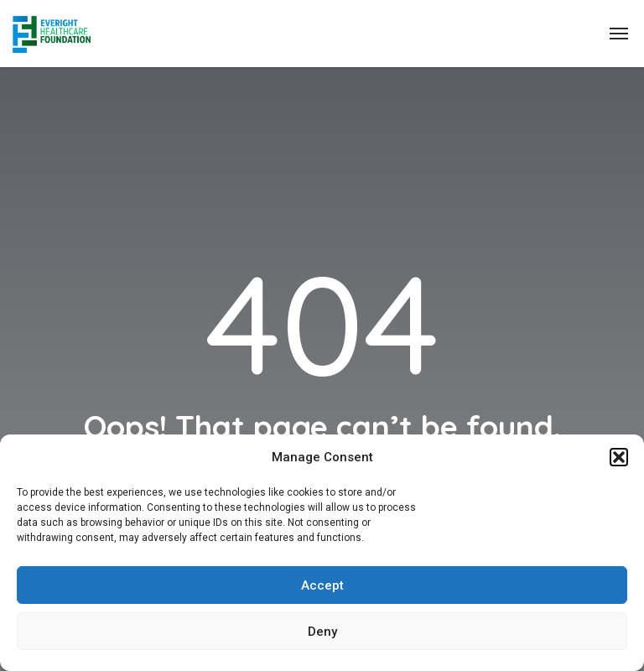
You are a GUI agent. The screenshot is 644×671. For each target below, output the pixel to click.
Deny (322, 632)
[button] (619, 457)
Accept (322, 585)
